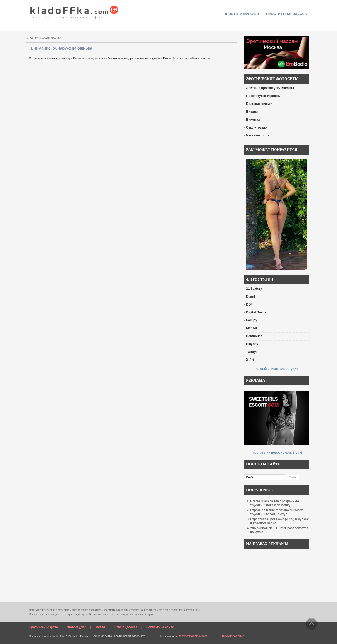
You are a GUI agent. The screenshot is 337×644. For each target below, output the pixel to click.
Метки (100, 627)
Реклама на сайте (160, 627)
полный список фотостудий (277, 369)
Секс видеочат (126, 627)
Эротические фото (43, 627)
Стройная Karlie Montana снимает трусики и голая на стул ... (276, 512)
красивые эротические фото (74, 11)
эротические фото (43, 38)
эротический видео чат (129, 636)
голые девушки (103, 636)
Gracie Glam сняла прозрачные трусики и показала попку (274, 503)
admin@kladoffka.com (193, 636)
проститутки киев (241, 14)
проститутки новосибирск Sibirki (276, 453)
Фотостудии (77, 627)
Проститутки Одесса (287, 14)
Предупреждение (232, 636)
